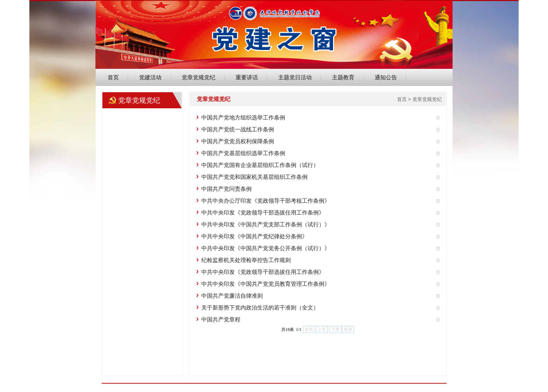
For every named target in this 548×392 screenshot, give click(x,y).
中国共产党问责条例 (226, 189)
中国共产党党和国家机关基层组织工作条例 (254, 177)
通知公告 (386, 77)
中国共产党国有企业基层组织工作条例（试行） (260, 165)
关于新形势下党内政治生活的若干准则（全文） (260, 308)
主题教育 (343, 77)
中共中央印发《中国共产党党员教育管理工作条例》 (266, 284)
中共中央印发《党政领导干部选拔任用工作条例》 (263, 213)
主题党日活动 (295, 77)
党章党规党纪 (199, 77)
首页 (113, 77)
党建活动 (150, 77)
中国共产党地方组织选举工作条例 (243, 118)
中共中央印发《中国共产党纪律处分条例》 (254, 236)
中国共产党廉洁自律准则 (232, 296)
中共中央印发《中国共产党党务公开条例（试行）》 (266, 248)
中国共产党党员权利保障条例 (238, 141)
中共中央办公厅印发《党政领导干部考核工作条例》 (266, 201)
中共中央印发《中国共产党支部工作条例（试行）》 (266, 224)
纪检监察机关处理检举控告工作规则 (246, 260)
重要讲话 (247, 77)
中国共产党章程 (221, 320)
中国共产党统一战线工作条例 (238, 129)
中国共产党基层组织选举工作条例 (243, 153)
